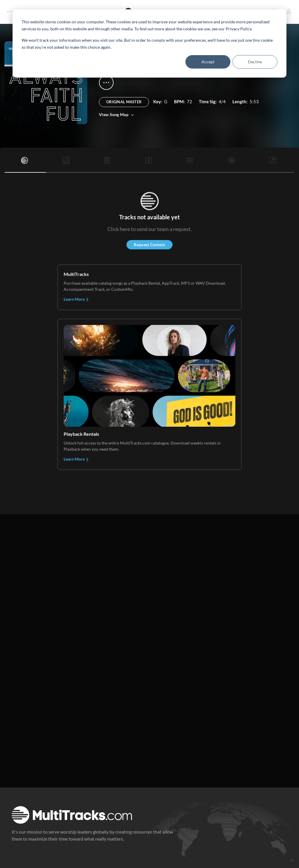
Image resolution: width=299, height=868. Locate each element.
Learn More (76, 299)
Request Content (149, 245)
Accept (208, 62)
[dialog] (149, 43)
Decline (255, 62)
